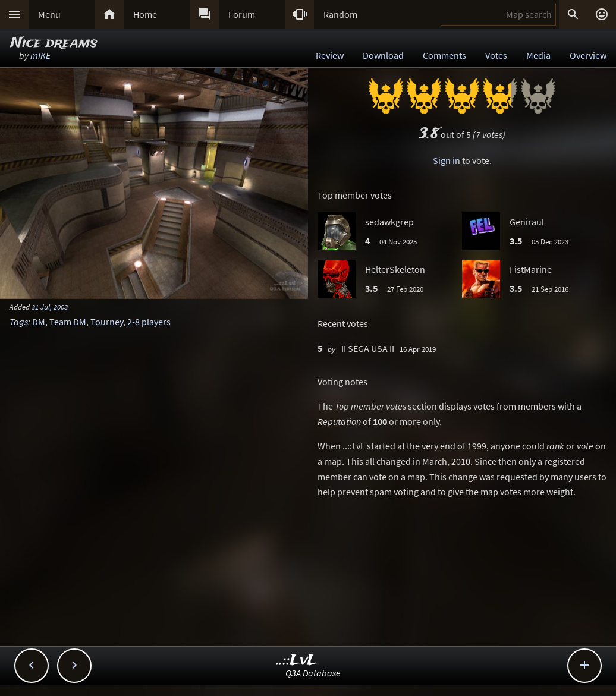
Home (145, 14)
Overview (588, 55)
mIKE (40, 55)
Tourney (107, 322)
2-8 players (149, 322)
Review (330, 55)
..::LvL (297, 661)
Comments (444, 55)
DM (39, 322)
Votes (496, 55)
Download (383, 55)
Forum (242, 14)
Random (340, 14)
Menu (49, 14)
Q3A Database (313, 673)
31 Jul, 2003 (50, 307)
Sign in (447, 160)
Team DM (68, 322)
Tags (19, 322)
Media (538, 55)
